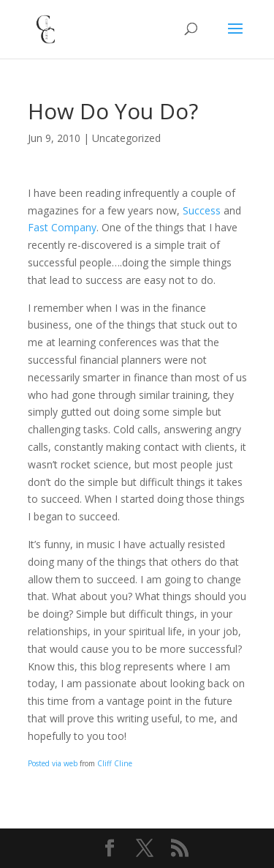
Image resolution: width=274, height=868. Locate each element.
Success (202, 210)
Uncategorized (126, 138)
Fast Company (62, 227)
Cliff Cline (115, 763)
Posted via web (53, 763)
